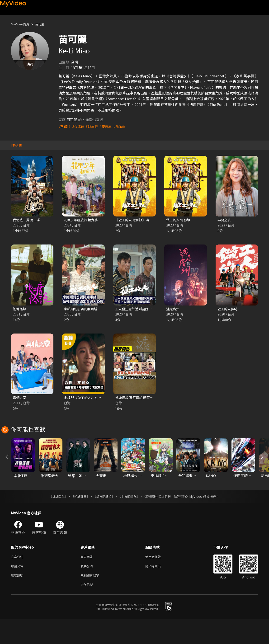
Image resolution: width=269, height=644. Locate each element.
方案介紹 (18, 579)
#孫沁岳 (123, 126)
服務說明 (18, 599)
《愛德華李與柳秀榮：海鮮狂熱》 (169, 519)
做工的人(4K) (228, 309)
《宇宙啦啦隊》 (129, 519)
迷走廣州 (173, 309)
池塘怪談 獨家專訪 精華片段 (137, 399)
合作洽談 (88, 609)
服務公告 (18, 589)
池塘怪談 (20, 309)
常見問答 (88, 579)
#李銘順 (65, 126)
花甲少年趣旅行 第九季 (82, 220)
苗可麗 (44, 24)
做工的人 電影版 (179, 220)
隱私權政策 (157, 589)
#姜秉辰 (108, 126)
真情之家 (20, 399)
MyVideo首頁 (22, 24)
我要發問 (88, 589)
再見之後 (225, 220)
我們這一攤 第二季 (27, 220)
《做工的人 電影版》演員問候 (139, 220)
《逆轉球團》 (78, 519)
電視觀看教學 (91, 599)
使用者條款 (157, 579)
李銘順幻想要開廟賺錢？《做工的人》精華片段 (101, 309)
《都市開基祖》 (103, 519)
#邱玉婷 (94, 126)
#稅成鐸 (79, 126)
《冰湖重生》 (55, 519)
